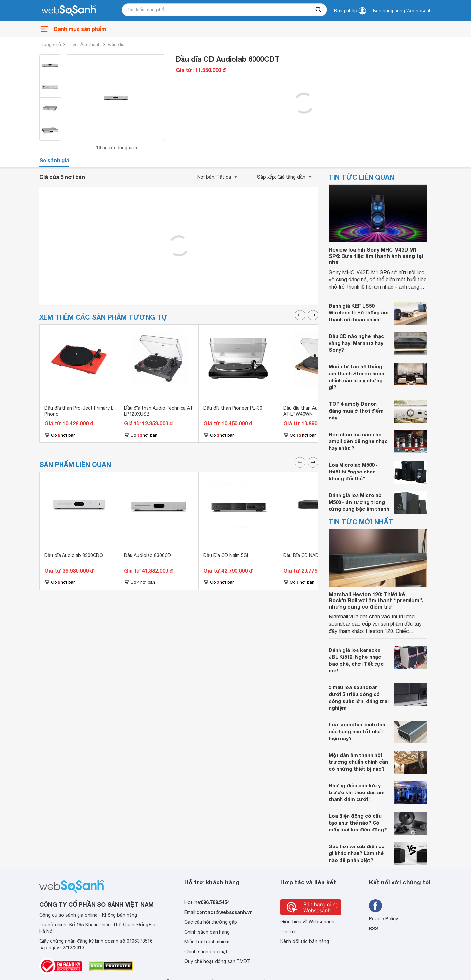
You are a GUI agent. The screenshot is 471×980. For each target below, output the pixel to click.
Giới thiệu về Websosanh (307, 922)
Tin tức (288, 932)
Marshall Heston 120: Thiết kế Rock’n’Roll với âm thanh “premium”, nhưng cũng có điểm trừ (376, 600)
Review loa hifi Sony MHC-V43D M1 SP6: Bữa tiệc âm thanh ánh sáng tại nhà (376, 256)
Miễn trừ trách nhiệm (207, 942)
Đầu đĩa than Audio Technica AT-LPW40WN (314, 411)
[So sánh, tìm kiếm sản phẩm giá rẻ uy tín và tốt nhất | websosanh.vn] (69, 11)
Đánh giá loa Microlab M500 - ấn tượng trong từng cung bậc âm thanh (359, 502)
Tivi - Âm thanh (85, 45)
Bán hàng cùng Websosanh (402, 11)
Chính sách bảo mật (206, 952)
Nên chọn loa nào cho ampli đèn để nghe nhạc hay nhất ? (358, 441)
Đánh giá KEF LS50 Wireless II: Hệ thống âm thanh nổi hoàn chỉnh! (359, 312)
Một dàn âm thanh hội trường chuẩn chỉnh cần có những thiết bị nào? (358, 762)
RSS (374, 929)
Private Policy (384, 919)
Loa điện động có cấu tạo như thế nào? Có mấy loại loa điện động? (358, 823)
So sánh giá (54, 160)
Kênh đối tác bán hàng (305, 941)
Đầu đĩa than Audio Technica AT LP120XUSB (158, 411)
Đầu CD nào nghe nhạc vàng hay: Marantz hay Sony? (356, 343)
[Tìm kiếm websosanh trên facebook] (375, 906)
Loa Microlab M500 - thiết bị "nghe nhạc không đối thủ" (353, 472)
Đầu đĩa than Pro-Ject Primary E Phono (79, 411)
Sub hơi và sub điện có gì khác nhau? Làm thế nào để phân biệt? (357, 853)
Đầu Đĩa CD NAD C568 (307, 555)
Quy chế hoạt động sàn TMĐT (217, 961)
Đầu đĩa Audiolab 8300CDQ (74, 555)
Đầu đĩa (116, 45)
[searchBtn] (319, 10)
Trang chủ (50, 45)
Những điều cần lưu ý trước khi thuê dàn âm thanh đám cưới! (357, 792)
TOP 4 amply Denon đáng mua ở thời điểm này (356, 411)
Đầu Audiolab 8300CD (148, 555)
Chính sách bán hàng (207, 932)
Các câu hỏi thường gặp (211, 922)
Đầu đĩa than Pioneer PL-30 (233, 408)
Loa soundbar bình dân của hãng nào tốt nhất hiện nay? (357, 731)
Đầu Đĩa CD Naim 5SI (226, 555)
